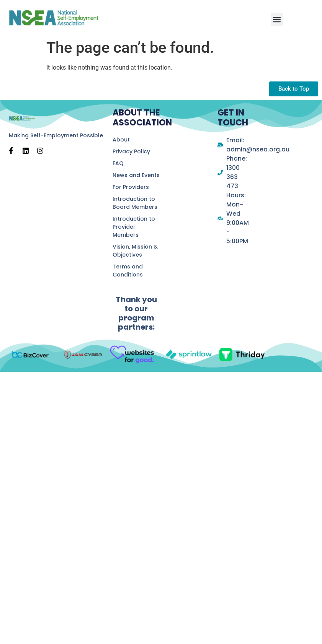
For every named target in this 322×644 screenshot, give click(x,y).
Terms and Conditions (128, 271)
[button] (277, 19)
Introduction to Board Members (135, 203)
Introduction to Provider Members (134, 227)
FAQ (118, 163)
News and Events (136, 175)
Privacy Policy (131, 151)
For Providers (131, 187)
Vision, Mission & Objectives (135, 251)
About (121, 140)
